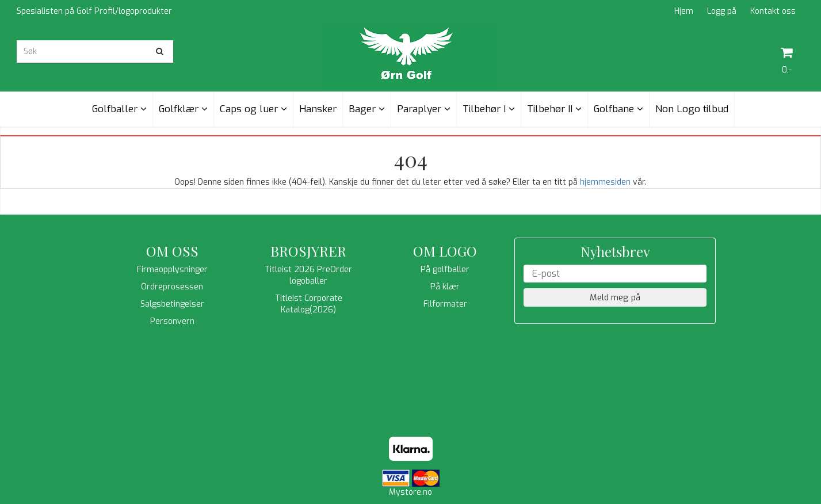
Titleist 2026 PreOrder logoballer (308, 275)
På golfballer (445, 270)
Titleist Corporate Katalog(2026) (309, 304)
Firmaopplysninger (172, 270)
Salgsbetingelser (172, 304)
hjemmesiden (605, 182)
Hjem (684, 11)
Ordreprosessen (172, 287)
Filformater (445, 304)
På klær (445, 287)
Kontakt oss (773, 11)
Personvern (172, 321)
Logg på (722, 11)
